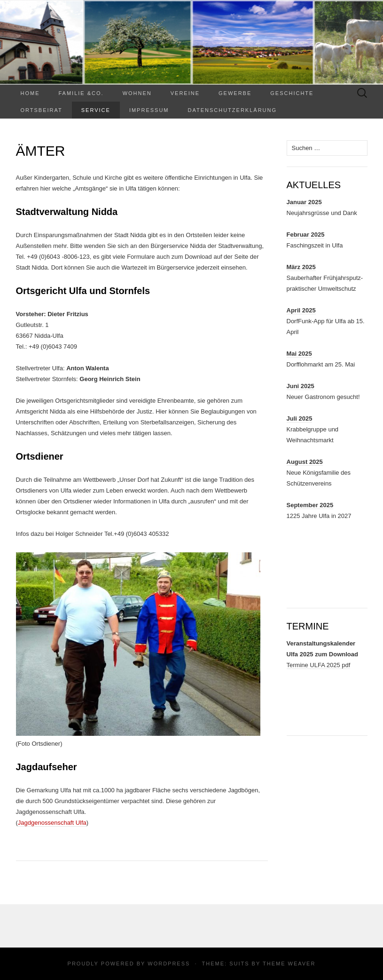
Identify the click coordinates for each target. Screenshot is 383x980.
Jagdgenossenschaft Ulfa (52, 823)
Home (30, 93)
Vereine (185, 93)
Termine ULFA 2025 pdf (319, 665)
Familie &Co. (81, 93)
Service (96, 110)
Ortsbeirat (42, 110)
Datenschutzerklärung (233, 110)
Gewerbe (235, 93)
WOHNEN (137, 93)
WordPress (169, 964)
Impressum (149, 110)
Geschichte (292, 93)
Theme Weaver (289, 964)
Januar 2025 (304, 202)
